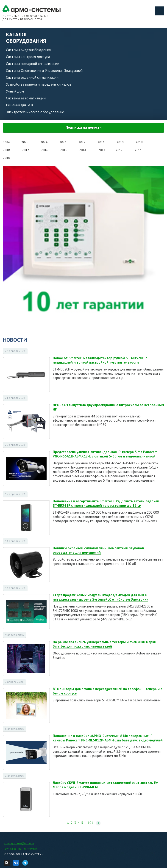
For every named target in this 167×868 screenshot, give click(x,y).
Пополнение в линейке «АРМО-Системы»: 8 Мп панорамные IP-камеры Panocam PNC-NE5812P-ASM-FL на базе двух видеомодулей (108, 738)
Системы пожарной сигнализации (33, 64)
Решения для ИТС (20, 105)
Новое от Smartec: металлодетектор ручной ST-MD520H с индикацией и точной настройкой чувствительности (100, 360)
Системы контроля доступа (28, 57)
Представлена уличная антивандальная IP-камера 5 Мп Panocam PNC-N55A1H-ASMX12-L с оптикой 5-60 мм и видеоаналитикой (105, 454)
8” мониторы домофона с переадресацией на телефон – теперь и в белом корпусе (108, 691)
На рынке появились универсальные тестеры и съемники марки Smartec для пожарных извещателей (104, 644)
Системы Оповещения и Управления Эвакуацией (44, 70)
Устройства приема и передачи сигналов (39, 84)
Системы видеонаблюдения (28, 50)
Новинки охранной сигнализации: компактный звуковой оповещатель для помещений (98, 550)
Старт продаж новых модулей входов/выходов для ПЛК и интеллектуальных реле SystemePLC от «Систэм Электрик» (100, 597)
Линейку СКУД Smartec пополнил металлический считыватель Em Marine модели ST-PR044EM (106, 785)
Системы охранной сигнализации (32, 77)
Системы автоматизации (26, 98)
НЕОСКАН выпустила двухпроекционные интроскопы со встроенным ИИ (108, 407)
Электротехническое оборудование (35, 112)
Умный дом (15, 91)
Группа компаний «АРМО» (21, 849)
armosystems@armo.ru (19, 843)
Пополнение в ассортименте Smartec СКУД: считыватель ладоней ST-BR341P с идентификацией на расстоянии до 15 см (106, 503)
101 (90, 823)
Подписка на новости (84, 127)
